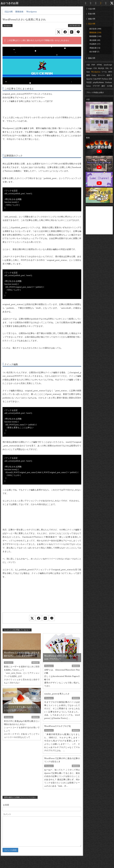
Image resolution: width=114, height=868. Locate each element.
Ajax (88, 72)
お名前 (6, 805)
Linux (89, 86)
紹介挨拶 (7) (94, 52)
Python (105, 79)
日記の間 (91, 24)
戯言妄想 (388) (95, 29)
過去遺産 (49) (95, 40)
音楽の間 (91, 14)
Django (89, 68)
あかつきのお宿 (9, 3)
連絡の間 (91, 58)
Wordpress (96, 72)
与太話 (89, 82)
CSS (95, 68)
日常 (110, 79)
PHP (93, 65)
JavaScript (108, 65)
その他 (109, 86)
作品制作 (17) (95, 44)
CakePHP (97, 79)
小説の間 (91, 9)
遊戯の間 (91, 19)
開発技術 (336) (95, 33)
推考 (88, 75)
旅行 (103, 86)
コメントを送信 (10, 850)
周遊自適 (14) (95, 48)
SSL (107, 68)
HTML (100, 65)
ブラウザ (96, 86)
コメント (7, 814)
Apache (89, 79)
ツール (104, 72)
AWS (110, 72)
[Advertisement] (42, 599)
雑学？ (109, 75)
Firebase (109, 82)
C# (111, 68)
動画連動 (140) (95, 36)
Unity (94, 75)
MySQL (101, 68)
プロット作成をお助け (95, 93)
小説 (88, 65)
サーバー (102, 75)
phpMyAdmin (98, 82)
